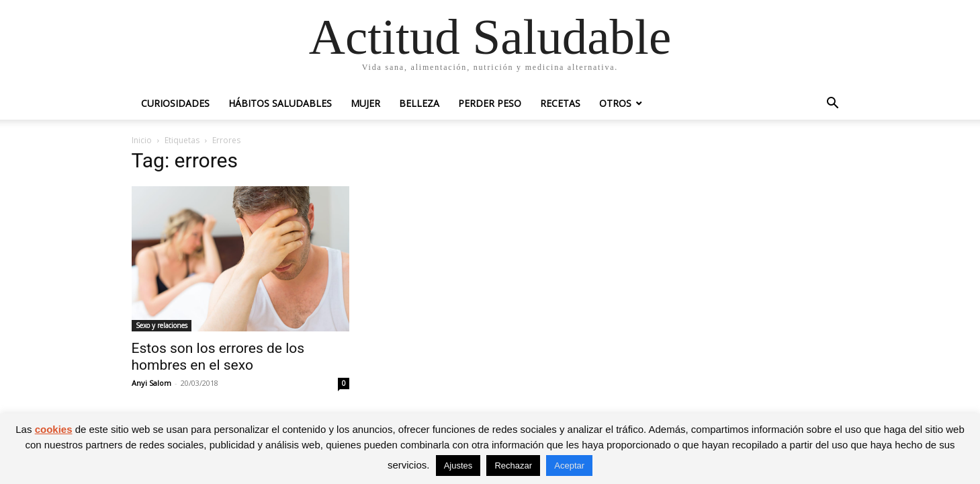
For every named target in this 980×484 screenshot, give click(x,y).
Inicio (142, 140)
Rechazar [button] (513, 466)
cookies (54, 429)
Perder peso (490, 103)
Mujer (365, 103)
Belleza (419, 103)
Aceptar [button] (569, 466)
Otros (615, 103)
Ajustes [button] (458, 466)
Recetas (560, 103)
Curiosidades (175, 103)
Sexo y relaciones (162, 325)
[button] (833, 105)
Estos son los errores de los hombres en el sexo (218, 357)
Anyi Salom (151, 383)
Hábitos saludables (280, 103)
